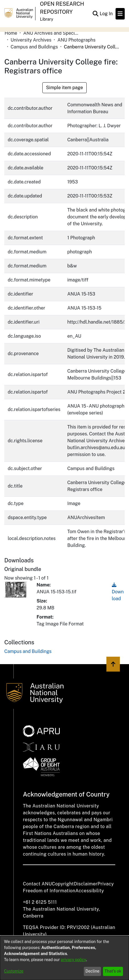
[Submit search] (95, 14)
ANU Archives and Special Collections (52, 33)
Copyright (63, 884)
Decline (93, 971)
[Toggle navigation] (120, 14)
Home (11, 33)
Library (47, 19)
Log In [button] (106, 14)
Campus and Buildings (34, 47)
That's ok (113, 971)
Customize (14, 971)
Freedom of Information (49, 891)
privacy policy (74, 960)
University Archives (31, 40)
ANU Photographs (77, 40)
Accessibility (90, 891)
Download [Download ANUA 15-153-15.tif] (118, 592)
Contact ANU (37, 884)
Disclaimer (86, 884)
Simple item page (64, 88)
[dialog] (64, 958)
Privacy (106, 884)
